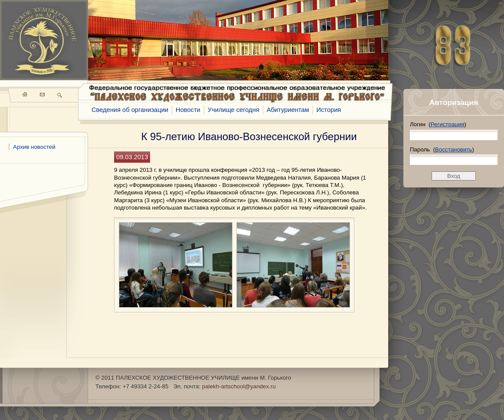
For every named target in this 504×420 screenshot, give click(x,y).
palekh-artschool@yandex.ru (239, 386)
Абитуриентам (288, 110)
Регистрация (448, 124)
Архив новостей (34, 147)
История (329, 110)
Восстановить (453, 149)
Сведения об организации (130, 110)
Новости (188, 110)
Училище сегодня (234, 110)
